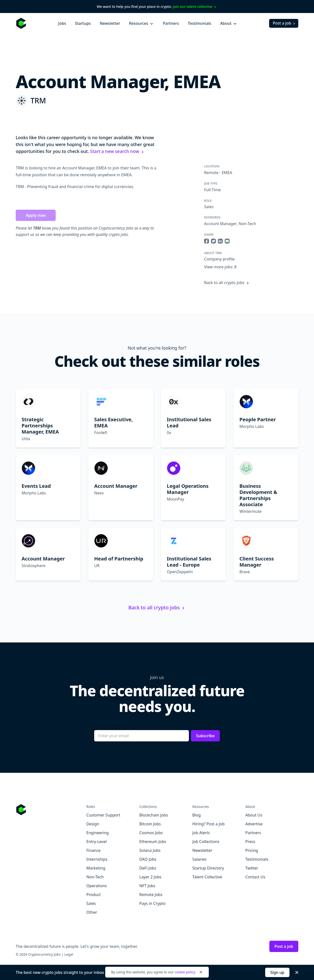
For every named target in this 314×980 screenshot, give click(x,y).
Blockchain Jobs (154, 815)
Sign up (277, 972)
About (229, 23)
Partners (171, 23)
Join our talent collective (195, 7)
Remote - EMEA (218, 173)
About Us (254, 815)
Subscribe (205, 736)
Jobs (62, 23)
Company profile (219, 259)
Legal (69, 954)
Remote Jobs (151, 895)
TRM (38, 101)
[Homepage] (21, 23)
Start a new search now (118, 151)
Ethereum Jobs (153, 842)
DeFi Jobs (148, 868)
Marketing (96, 868)
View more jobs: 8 (220, 267)
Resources (142, 23)
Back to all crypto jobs (227, 283)
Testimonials (200, 23)
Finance (93, 850)
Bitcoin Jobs (150, 824)
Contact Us (255, 877)
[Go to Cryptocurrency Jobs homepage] (51, 810)
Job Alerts (201, 833)
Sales (209, 207)
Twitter (252, 868)
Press (250, 842)
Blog (196, 815)
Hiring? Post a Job (209, 824)
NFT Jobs (147, 886)
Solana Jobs (150, 850)
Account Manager (220, 224)
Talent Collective (207, 877)
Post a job (284, 23)
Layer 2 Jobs (150, 877)
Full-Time (212, 190)
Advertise (254, 824)
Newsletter (110, 23)
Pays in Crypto (152, 903)
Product (94, 895)
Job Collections (206, 842)
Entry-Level (97, 842)
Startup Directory (208, 868)
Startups (83, 23)
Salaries (199, 859)
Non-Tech (247, 224)
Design (93, 824)
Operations (97, 886)
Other (92, 912)
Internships (97, 859)
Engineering (98, 833)
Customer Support (103, 815)
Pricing (252, 850)
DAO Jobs (148, 859)
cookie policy (185, 972)
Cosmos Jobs (151, 833)
